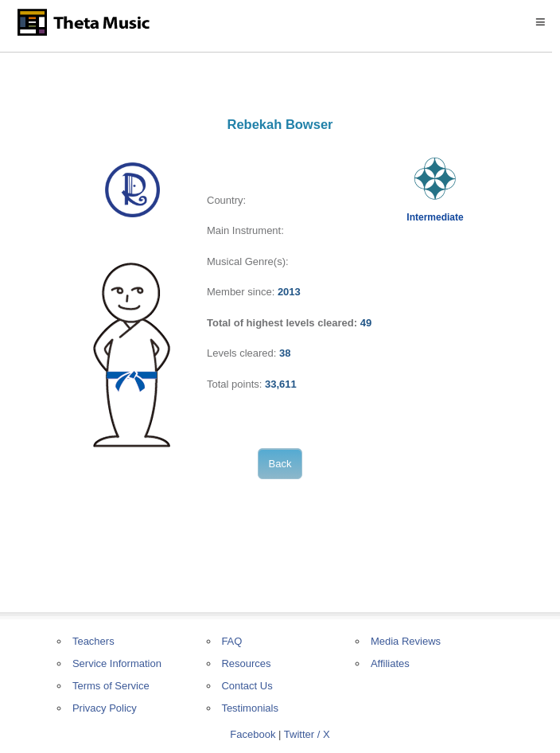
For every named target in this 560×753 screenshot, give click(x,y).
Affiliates (390, 663)
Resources (246, 663)
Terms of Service (111, 686)
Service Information (117, 663)
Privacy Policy (105, 708)
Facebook (253, 734)
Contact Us (247, 686)
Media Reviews (406, 641)
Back (280, 464)
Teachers (93, 641)
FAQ (231, 641)
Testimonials (250, 708)
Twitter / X (307, 734)
